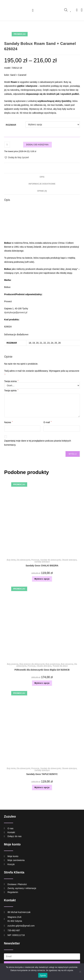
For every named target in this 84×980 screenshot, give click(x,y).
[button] (33, 10)
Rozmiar (11, 125)
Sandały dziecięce (42, 562)
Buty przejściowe (53, 664)
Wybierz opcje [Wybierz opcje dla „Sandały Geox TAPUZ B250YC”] (42, 787)
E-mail (48, 422)
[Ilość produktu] (7, 145)
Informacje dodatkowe (42, 184)
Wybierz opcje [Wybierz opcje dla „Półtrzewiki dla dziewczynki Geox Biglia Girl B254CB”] (42, 683)
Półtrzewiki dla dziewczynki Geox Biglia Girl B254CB (42, 670)
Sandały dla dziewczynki (51, 560)
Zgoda (43, 975)
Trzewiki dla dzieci (60, 666)
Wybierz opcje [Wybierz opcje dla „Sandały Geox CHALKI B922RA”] (42, 579)
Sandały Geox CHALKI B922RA (42, 566)
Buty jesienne (13, 664)
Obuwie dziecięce (69, 560)
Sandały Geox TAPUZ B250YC (42, 774)
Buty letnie (11, 560)
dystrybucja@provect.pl (16, 312)
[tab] (42, 177)
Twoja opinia (11, 391)
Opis (42, 177)
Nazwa (9, 422)
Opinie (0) (42, 191)
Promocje (35, 560)
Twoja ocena (11, 381)
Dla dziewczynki (23, 560)
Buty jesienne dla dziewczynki (32, 664)
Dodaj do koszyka (37, 145)
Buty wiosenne (67, 664)
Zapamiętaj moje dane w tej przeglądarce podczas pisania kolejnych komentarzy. (38, 443)
